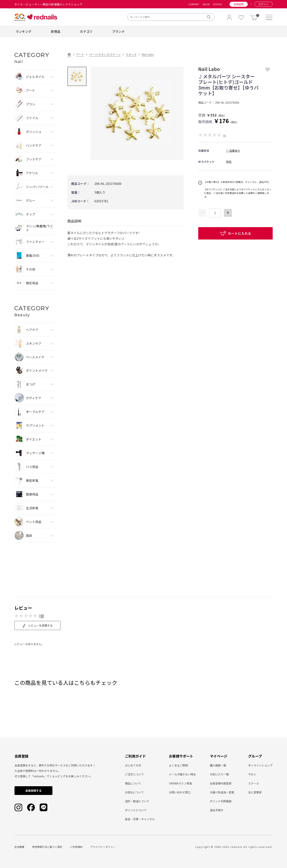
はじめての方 (133, 765)
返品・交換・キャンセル (140, 819)
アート (80, 54)
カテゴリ (86, 31)
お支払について (134, 792)
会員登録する (33, 790)
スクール (254, 783)
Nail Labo (148, 54)
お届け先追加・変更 (222, 792)
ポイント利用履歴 (221, 801)
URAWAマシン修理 (180, 783)
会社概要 (19, 847)
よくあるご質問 (178, 765)
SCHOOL (218, 4)
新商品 (56, 31)
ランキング (24, 31)
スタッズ (131, 54)
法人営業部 (255, 792)
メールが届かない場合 (182, 774)
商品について (133, 783)
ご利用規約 (76, 847)
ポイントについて (136, 810)
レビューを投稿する (37, 626)
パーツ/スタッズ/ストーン (105, 54)
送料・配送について (137, 801)
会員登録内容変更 (221, 783)
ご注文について (134, 774)
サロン (252, 774)
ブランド (118, 31)
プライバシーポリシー (103, 847)
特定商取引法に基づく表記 (47, 847)
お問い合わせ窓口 (180, 792)
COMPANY (194, 4)
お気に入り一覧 (219, 774)
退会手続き (217, 810)
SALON (206, 4)
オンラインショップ (260, 765)
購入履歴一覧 (218, 765)
